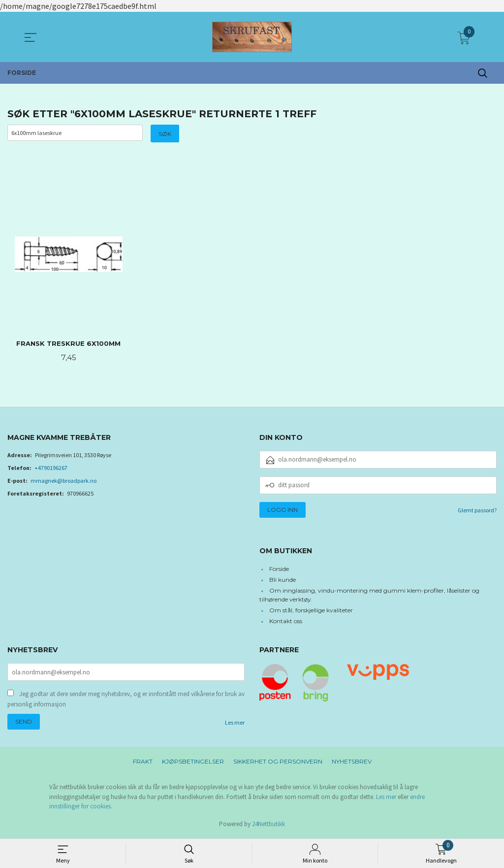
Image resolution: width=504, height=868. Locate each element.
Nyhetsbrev (352, 763)
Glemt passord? (477, 511)
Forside (279, 570)
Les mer (235, 724)
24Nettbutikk (268, 825)
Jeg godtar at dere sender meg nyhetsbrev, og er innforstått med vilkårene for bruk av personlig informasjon (126, 701)
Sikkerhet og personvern (278, 763)
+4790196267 (51, 469)
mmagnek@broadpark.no (63, 482)
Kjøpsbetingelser (193, 763)
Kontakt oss (286, 622)
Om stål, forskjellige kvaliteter (311, 611)
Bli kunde (283, 581)
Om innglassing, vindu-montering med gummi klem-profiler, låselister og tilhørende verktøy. (369, 596)
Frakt (143, 763)
